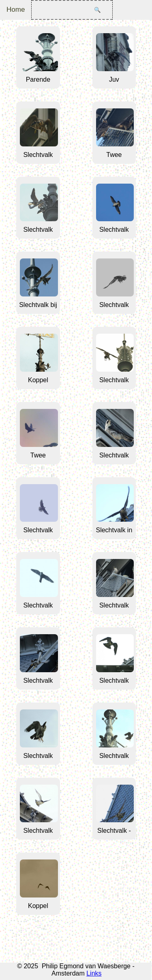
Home (16, 10)
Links (94, 973)
